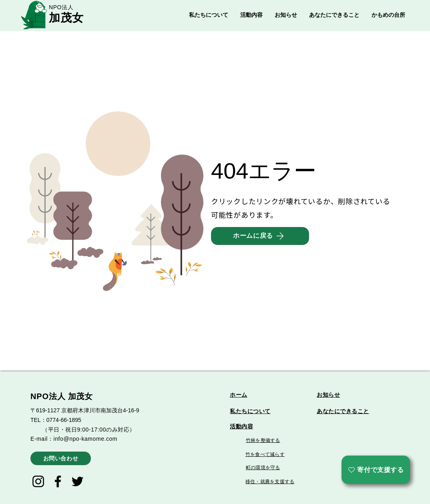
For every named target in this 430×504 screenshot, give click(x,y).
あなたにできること (343, 411)
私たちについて (250, 411)
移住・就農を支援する (270, 482)
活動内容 (241, 426)
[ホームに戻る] (260, 236)
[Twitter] (77, 481)
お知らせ (328, 395)
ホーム (239, 395)
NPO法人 (61, 7)
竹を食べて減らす (265, 454)
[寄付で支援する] (376, 470)
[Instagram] (38, 481)
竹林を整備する (263, 440)
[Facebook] (58, 481)
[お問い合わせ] (61, 458)
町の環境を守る (263, 468)
